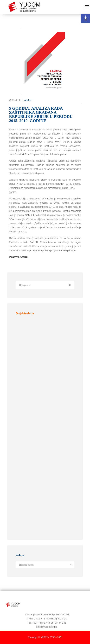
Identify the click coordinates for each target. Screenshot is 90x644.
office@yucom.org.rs (47, 627)
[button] (86, 18)
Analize (28, 100)
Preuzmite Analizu (18, 257)
